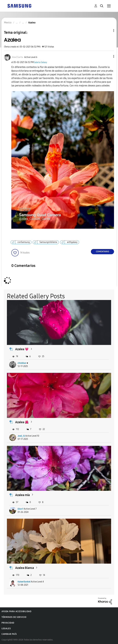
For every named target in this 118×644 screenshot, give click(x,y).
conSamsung (24, 242)
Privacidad (8, 623)
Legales (6, 629)
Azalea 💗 (22, 349)
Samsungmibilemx (48, 242)
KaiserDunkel (24, 582)
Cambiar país (9, 634)
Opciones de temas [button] (108, 31)
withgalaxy (72, 242)
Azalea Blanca (25, 568)
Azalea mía (22, 495)
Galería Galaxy (40, 62)
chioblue (22, 363)
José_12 (21, 436)
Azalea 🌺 (22, 422)
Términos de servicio (14, 617)
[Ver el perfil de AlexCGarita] (17, 57)
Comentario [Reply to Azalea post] (103, 252)
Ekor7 (20, 509)
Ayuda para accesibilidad (16, 611)
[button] (109, 56)
